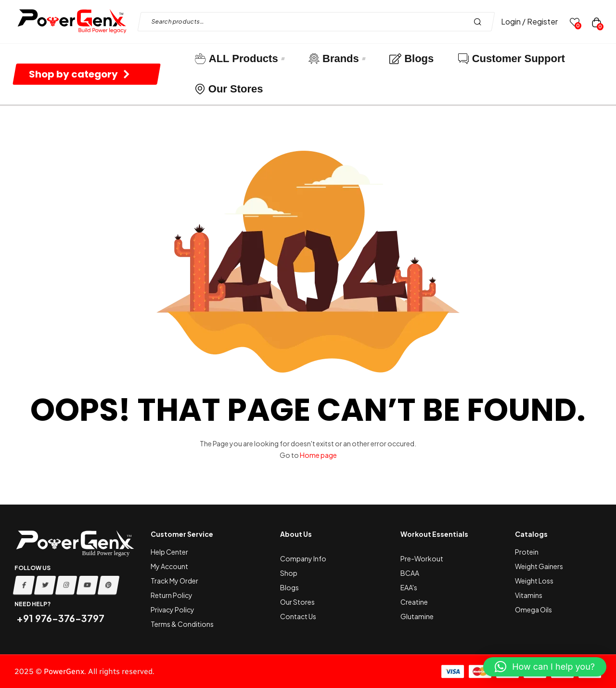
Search (480, 22)
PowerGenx (64, 671)
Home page (318, 455)
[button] (545, 667)
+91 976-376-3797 (59, 618)
